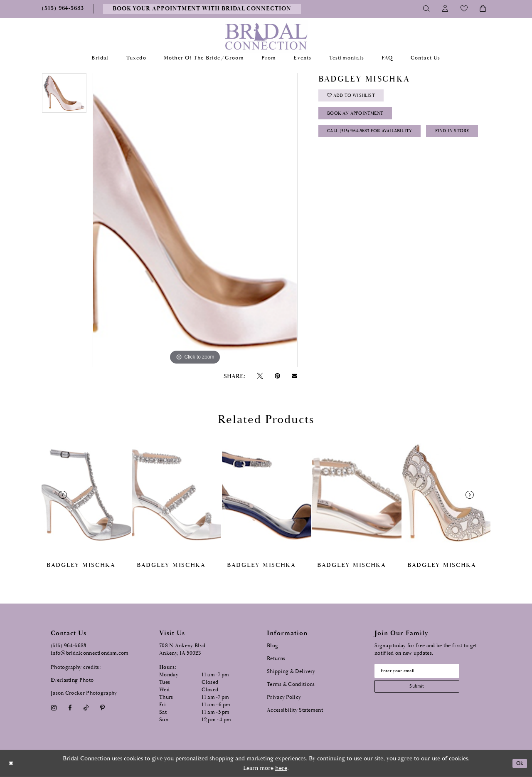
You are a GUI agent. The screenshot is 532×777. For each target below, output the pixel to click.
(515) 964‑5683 (69, 646)
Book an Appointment (362, 119)
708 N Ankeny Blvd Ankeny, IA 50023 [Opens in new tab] (182, 650)
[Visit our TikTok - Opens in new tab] (86, 708)
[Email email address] (424, 672)
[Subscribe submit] (424, 690)
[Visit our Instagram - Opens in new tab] (54, 708)
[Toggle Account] (445, 9)
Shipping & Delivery (291, 672)
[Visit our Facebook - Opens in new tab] (70, 708)
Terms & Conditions (291, 684)
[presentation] (86, 495)
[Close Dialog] (12, 763)
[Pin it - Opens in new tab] (277, 376)
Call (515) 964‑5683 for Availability (379, 140)
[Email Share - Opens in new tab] (295, 376)
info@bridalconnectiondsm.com (90, 653)
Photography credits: (76, 667)
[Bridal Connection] (266, 36)
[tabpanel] (64, 96)
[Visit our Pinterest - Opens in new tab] (103, 708)
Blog (272, 646)
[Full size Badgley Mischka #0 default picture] (195, 220)
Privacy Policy (284, 697)
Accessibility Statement (295, 710)
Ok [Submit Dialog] (518, 763)
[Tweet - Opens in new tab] (260, 376)
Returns (276, 659)
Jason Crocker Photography (84, 693)
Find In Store (349, 160)
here (281, 768)
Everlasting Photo (72, 680)
